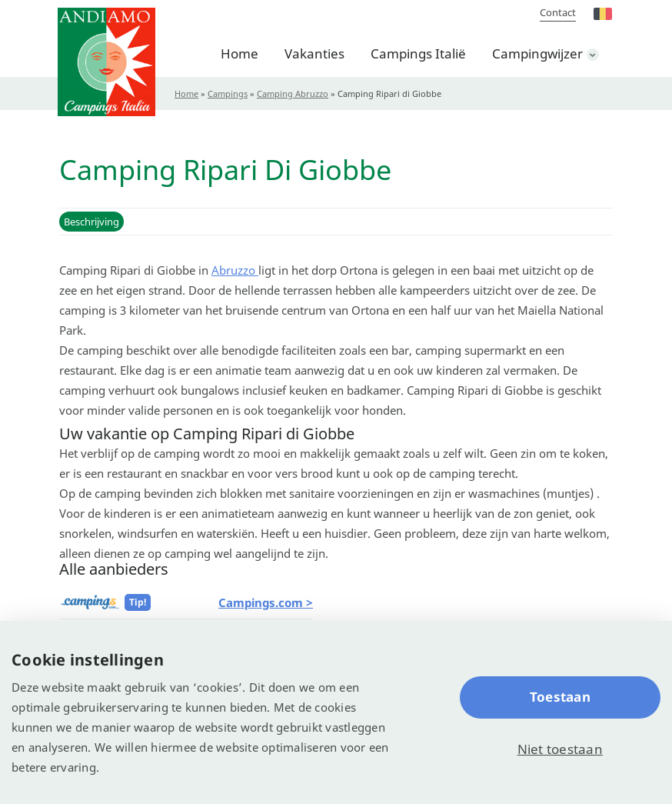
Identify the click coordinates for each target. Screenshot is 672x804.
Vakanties (314, 53)
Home (240, 53)
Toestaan (560, 697)
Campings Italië (418, 53)
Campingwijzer (537, 53)
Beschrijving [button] (91, 222)
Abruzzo (235, 270)
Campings (228, 93)
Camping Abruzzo (293, 93)
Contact (558, 12)
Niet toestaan (560, 749)
